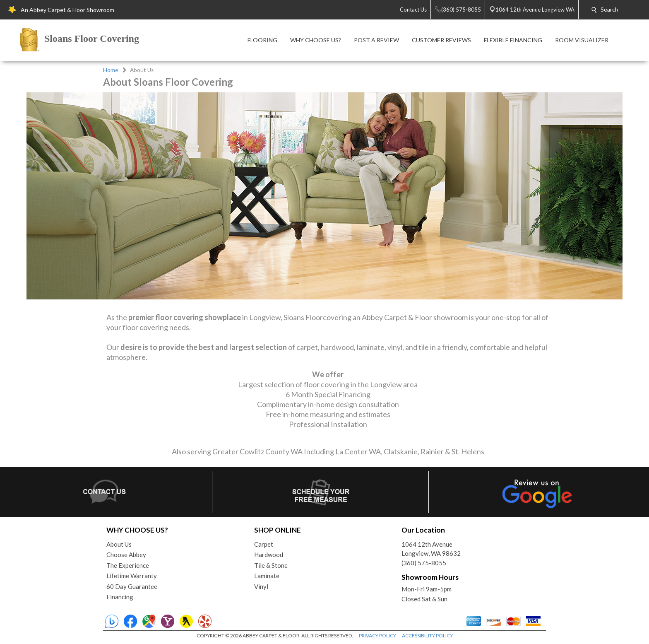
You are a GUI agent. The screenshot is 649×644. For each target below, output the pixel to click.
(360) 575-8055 (424, 563)
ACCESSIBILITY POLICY (427, 636)
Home (111, 70)
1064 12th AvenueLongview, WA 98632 (431, 549)
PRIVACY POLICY (377, 636)
